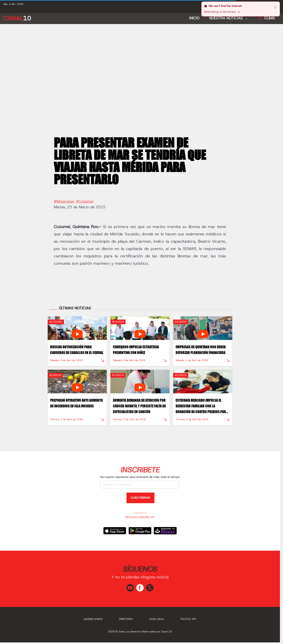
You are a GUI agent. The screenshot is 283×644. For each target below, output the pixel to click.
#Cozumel (85, 200)
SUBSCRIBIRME (140, 498)
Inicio (194, 18)
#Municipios (64, 200)
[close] (275, 7)
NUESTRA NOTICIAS (227, 18)
